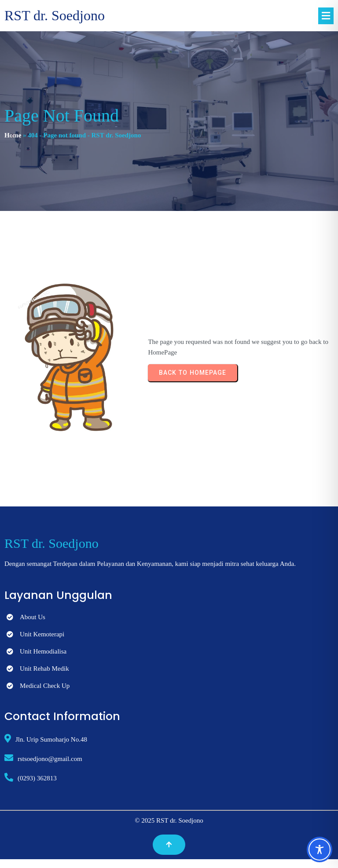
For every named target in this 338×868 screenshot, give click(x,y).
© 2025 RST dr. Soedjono (169, 820)
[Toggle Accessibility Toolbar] (320, 850)
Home (13, 135)
